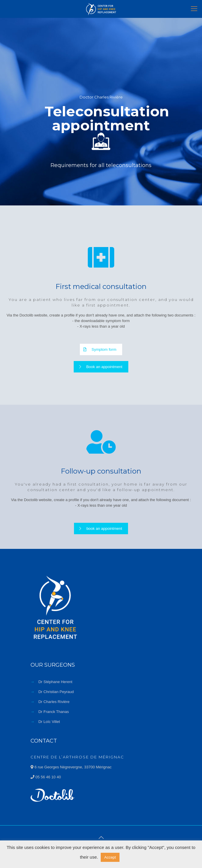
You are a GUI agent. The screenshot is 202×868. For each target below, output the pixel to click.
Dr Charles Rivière (54, 702)
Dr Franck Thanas (54, 712)
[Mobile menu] (194, 9)
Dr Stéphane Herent (55, 682)
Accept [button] (110, 857)
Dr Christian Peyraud (56, 692)
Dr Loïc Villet (49, 722)
